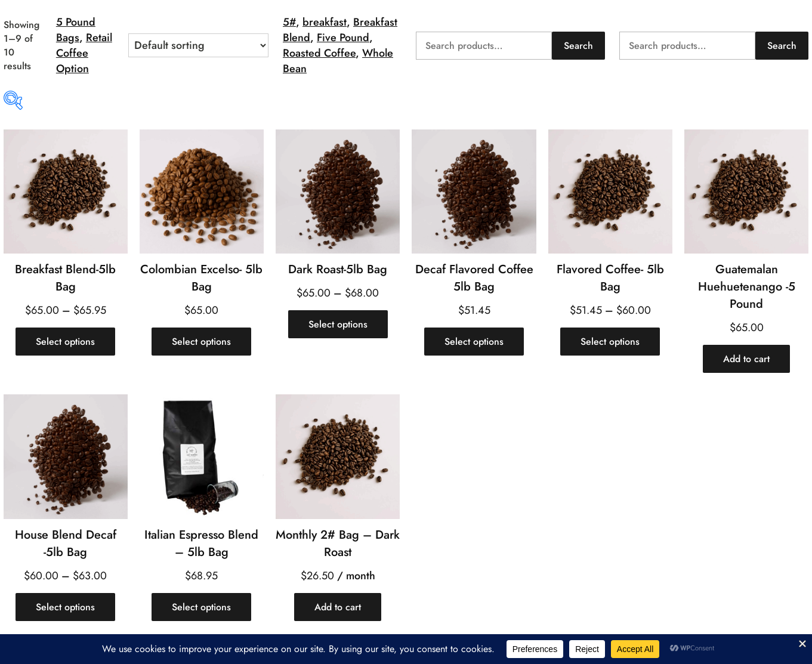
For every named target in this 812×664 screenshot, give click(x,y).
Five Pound (343, 38)
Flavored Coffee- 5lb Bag (610, 278)
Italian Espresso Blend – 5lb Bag (201, 543)
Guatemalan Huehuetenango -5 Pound (747, 287)
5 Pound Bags (76, 30)
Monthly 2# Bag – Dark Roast (338, 543)
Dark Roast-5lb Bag (338, 269)
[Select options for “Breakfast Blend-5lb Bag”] (65, 342)
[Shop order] (198, 45)
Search (578, 46)
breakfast (325, 22)
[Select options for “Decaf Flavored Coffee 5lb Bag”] (474, 342)
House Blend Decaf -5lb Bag (66, 543)
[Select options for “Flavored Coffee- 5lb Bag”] (610, 342)
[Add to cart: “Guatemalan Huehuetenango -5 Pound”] (746, 359)
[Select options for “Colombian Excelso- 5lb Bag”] (201, 342)
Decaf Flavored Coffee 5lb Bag (474, 278)
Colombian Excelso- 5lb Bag (201, 278)
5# (289, 22)
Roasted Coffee (319, 53)
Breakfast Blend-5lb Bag (65, 278)
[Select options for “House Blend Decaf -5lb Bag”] (65, 607)
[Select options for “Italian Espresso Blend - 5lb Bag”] (201, 607)
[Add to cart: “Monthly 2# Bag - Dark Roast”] (338, 607)
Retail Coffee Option (84, 53)
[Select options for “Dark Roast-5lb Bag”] (338, 324)
